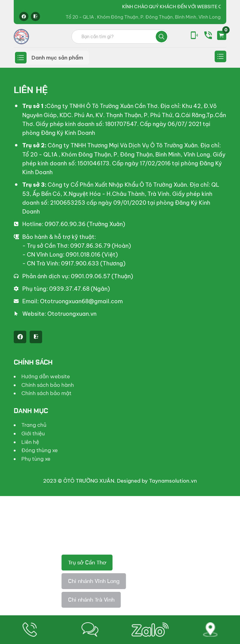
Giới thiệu (33, 434)
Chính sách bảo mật (46, 393)
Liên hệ (30, 442)
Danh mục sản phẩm (57, 58)
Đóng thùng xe (40, 450)
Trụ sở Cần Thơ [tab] (87, 563)
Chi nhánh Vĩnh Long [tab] (94, 581)
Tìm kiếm (162, 37)
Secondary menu (220, 56)
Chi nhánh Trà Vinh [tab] (91, 600)
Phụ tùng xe (36, 459)
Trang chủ (34, 425)
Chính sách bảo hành (48, 385)
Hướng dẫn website (46, 376)
